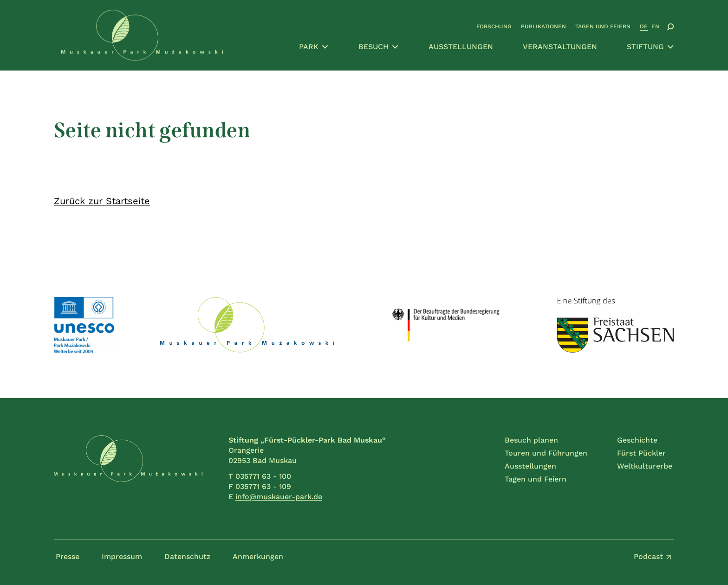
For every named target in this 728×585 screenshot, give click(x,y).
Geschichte (637, 440)
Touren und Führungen (546, 453)
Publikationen (543, 26)
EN (655, 26)
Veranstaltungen (560, 47)
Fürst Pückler (641, 453)
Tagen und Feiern (603, 26)
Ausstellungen (461, 47)
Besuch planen (531, 440)
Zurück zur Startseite (102, 201)
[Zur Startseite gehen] (142, 35)
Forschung (494, 26)
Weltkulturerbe (645, 466)
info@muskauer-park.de (279, 497)
